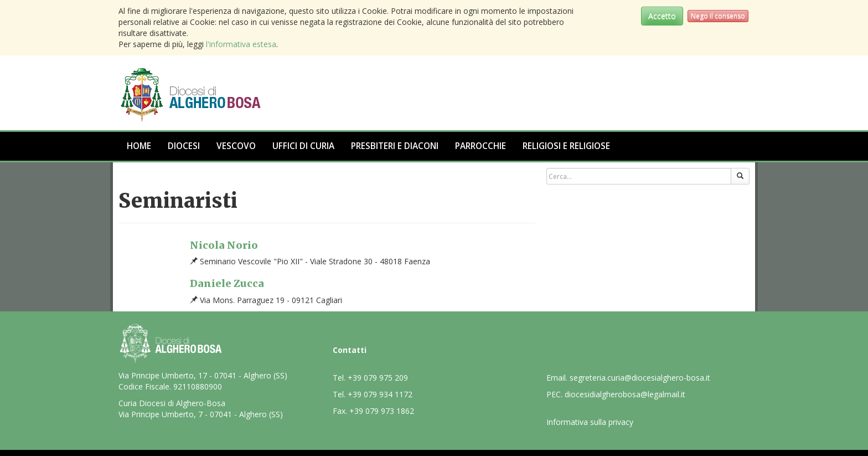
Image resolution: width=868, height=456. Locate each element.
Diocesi (184, 146)
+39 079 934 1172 (380, 394)
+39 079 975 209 (378, 378)
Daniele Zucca (227, 283)
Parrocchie (480, 146)
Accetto (662, 16)
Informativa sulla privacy (590, 422)
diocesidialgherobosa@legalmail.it (625, 394)
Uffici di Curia (303, 146)
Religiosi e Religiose (566, 146)
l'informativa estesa (241, 44)
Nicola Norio (224, 245)
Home (139, 146)
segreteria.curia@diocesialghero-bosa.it (640, 378)
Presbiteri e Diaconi (395, 146)
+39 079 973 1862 (382, 411)
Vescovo (236, 146)
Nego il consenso (718, 16)
